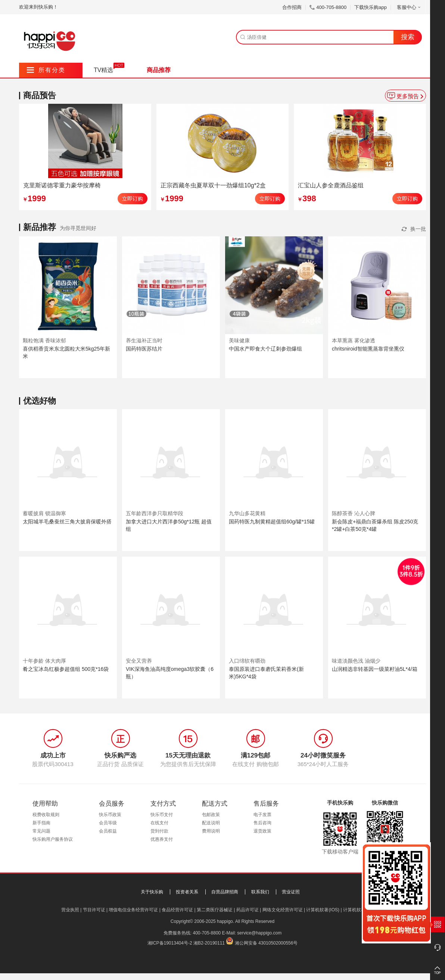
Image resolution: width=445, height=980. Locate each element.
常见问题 (41, 831)
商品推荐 (159, 70)
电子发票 (262, 815)
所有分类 (46, 70)
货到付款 (159, 831)
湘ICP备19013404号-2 (170, 943)
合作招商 (292, 7)
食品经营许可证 (177, 910)
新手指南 (41, 823)
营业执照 (70, 910)
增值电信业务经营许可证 (133, 910)
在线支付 (159, 823)
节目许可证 (94, 910)
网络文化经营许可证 (283, 910)
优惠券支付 (162, 839)
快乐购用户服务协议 (53, 839)
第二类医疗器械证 (215, 910)
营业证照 (291, 892)
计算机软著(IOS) (323, 910)
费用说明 (211, 831)
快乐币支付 (162, 815)
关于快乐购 (152, 892)
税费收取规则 (46, 815)
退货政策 (262, 831)
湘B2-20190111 (209, 943)
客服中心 (409, 7)
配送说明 (211, 823)
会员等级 (108, 823)
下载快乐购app (371, 7)
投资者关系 (187, 892)
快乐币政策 (110, 815)
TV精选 (103, 70)
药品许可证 (248, 910)
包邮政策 (211, 815)
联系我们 (260, 892)
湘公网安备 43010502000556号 (266, 943)
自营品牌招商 (225, 892)
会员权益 (108, 831)
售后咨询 (262, 823)
